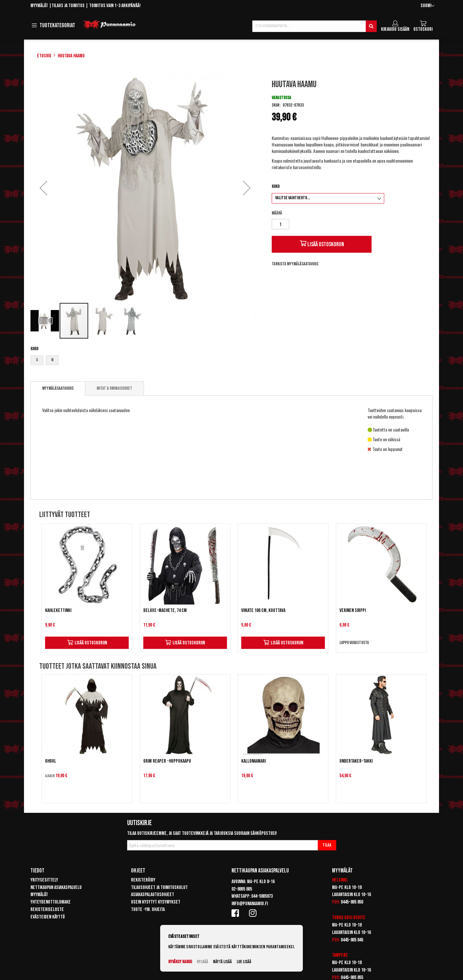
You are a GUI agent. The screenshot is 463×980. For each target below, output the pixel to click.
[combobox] (315, 26)
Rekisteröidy (143, 880)
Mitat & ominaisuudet (114, 388)
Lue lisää (244, 962)
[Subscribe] (327, 845)
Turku (338, 918)
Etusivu (44, 56)
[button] (427, 6)
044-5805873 (262, 896)
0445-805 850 (352, 902)
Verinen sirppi (353, 611)
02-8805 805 (242, 889)
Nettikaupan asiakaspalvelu (56, 888)
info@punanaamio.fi (250, 904)
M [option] (52, 360)
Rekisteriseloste (47, 910)
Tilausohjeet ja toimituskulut (159, 888)
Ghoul (51, 761)
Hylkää (202, 962)
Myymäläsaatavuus (58, 388)
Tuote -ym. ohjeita (148, 910)
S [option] (37, 360)
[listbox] (145, 361)
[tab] (58, 388)
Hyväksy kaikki (180, 962)
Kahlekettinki (58, 611)
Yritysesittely (44, 880)
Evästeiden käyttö (48, 917)
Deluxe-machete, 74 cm (165, 611)
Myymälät (39, 6)
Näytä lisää (222, 962)
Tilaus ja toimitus (68, 6)
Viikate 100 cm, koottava (263, 611)
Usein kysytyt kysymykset (156, 902)
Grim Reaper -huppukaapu (167, 761)
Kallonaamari (254, 761)
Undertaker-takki (356, 761)
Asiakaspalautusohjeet (153, 895)
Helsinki (340, 880)
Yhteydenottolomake (51, 902)
